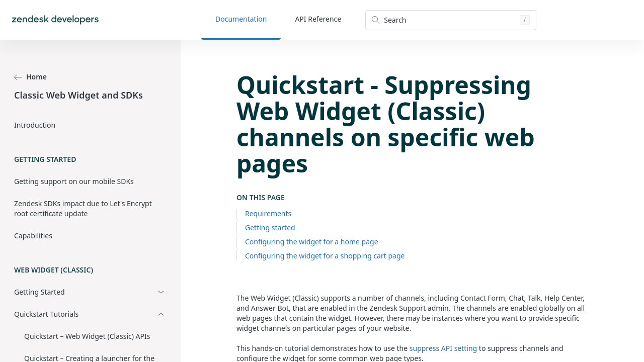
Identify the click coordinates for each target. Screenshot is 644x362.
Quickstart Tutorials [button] (46, 314)
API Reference (318, 19)
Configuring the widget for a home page (312, 242)
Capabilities (33, 236)
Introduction (35, 125)
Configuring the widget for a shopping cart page (325, 256)
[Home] (55, 20)
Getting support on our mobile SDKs (74, 181)
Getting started (270, 228)
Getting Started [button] (39, 292)
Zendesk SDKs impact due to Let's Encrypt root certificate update (83, 208)
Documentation (241, 19)
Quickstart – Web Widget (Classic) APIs (87, 336)
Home (30, 77)
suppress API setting (443, 348)
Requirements (268, 213)
